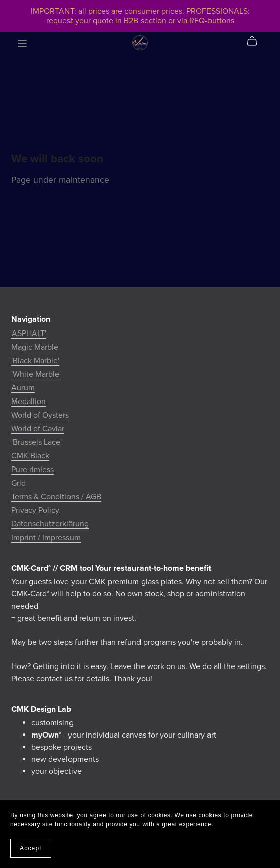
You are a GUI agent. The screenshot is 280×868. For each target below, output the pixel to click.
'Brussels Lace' (37, 442)
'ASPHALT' (29, 333)
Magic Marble (35, 347)
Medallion (28, 402)
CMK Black (30, 456)
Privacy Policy (35, 510)
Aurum (23, 388)
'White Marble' (36, 374)
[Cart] (256, 41)
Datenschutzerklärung (50, 524)
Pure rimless (32, 470)
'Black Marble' (35, 361)
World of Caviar (38, 429)
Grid (18, 483)
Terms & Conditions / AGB (56, 497)
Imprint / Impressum (46, 538)
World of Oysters (40, 415)
